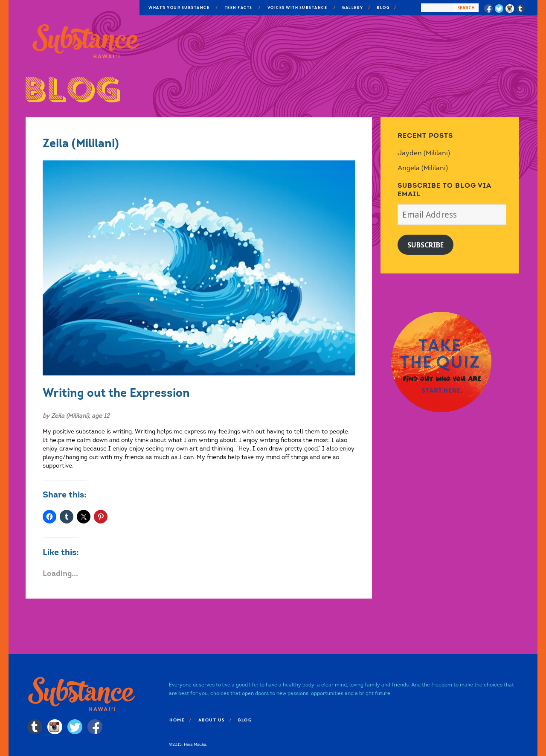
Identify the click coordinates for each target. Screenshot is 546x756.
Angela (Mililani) (423, 168)
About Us (211, 720)
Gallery (352, 8)
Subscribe (425, 245)
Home (177, 720)
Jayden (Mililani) (424, 153)
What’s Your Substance (179, 8)
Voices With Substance (297, 8)
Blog (383, 8)
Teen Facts (238, 8)
